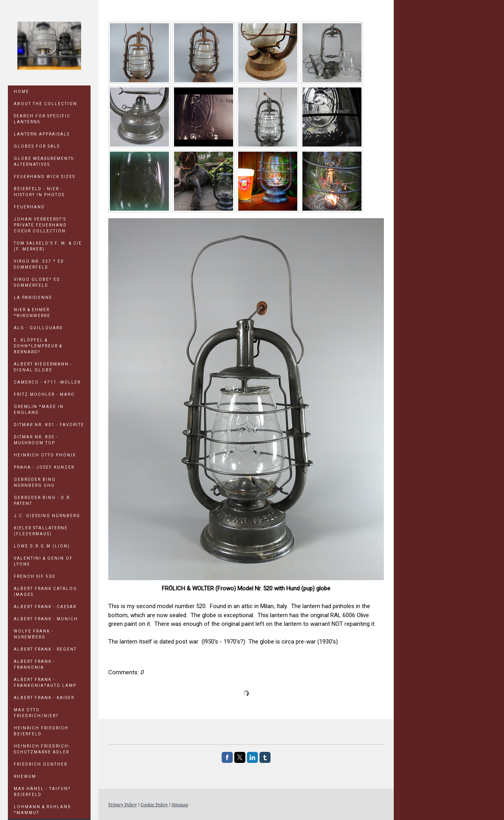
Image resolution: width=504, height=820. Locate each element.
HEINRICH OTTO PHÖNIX (45, 455)
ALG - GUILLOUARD (38, 328)
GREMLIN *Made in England (39, 410)
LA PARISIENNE (33, 298)
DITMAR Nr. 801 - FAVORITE (49, 425)
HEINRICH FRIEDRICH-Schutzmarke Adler (42, 749)
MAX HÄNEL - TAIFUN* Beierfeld (42, 792)
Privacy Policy (123, 804)
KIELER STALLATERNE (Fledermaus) (41, 531)
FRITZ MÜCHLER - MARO (44, 394)
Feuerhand (29, 207)
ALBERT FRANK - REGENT (45, 649)
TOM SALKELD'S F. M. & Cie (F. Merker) (48, 246)
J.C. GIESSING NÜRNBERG (47, 516)
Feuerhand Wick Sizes (44, 177)
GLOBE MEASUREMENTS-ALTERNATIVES (45, 161)
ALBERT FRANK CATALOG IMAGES (45, 592)
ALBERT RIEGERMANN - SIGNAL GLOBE (43, 367)
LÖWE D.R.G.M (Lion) (42, 546)
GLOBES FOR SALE (37, 146)
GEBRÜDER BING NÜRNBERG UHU (35, 482)
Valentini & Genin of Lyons (43, 561)
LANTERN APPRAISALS (42, 134)
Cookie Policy (154, 804)
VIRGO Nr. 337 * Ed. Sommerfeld (40, 264)
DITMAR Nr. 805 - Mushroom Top (36, 440)
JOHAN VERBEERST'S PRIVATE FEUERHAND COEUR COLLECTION (40, 225)
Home (21, 92)
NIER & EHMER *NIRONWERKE (32, 313)
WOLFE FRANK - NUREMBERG (34, 634)
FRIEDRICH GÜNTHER (41, 764)
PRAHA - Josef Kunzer (44, 467)
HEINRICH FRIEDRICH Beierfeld (41, 731)
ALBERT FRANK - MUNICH (46, 619)
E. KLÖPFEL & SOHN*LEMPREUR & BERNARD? (38, 346)
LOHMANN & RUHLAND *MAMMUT (43, 810)
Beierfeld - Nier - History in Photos (39, 192)
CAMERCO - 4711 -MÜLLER (47, 382)
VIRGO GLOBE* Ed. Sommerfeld (38, 282)
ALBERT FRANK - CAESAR (45, 607)
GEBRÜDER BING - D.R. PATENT (43, 501)
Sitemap (180, 804)
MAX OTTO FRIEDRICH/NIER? (36, 713)
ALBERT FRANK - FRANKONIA (34, 664)
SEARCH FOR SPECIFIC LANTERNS (42, 119)
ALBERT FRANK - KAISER (44, 698)
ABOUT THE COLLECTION (45, 104)
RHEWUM (25, 776)
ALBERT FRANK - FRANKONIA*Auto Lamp (45, 683)
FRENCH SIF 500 (34, 576)
